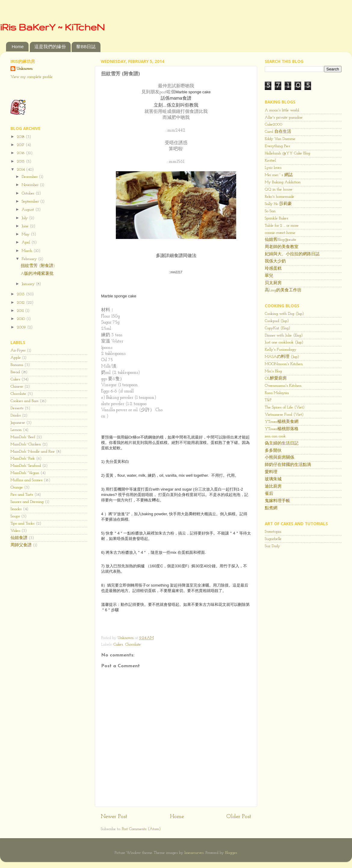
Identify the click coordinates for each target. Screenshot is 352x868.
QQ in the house (279, 189)
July (25, 218)
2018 (21, 137)
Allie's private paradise (284, 118)
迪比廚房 (273, 487)
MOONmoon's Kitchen (284, 364)
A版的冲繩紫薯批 (37, 274)
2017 (21, 145)
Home (18, 46)
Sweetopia (273, 532)
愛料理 (271, 472)
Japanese (18, 423)
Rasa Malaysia (277, 393)
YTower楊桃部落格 (282, 429)
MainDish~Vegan (25, 473)
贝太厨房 (273, 283)
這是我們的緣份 (50, 46)
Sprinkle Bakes (276, 218)
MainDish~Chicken (26, 444)
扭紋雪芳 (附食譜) (38, 266)
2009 (22, 327)
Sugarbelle (273, 539)
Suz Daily (272, 546)
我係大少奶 (275, 261)
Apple (16, 358)
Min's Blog (273, 371)
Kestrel (270, 161)
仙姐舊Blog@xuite (281, 240)
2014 (21, 170)
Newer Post (114, 817)
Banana (17, 365)
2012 (21, 303)
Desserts (17, 408)
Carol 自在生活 (278, 132)
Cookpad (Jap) (277, 321)
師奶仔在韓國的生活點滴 (288, 465)
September (31, 201)
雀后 (269, 494)
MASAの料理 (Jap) (282, 357)
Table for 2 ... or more (282, 226)
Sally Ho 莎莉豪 (278, 204)
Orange (17, 487)
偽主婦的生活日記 (282, 443)
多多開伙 (273, 451)
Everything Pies (277, 146)
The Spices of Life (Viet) (285, 407)
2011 (21, 311)
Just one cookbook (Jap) (284, 342)
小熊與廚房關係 (279, 458)
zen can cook (275, 436)
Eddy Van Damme (280, 139)
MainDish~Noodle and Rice (33, 452)
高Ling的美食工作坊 (283, 290)
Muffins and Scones (26, 480)
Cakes (118, 645)
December (30, 177)
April (26, 242)
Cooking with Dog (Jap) (284, 314)
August (28, 210)
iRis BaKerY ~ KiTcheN (52, 27)
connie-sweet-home (280, 233)
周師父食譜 (21, 545)
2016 (21, 153)
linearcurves (194, 853)
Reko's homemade (279, 197)
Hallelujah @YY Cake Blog (287, 153)
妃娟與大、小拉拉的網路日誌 (292, 254)
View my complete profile (32, 77)
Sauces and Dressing (27, 502)
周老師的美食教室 (282, 247)
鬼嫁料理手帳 (277, 501)
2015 (21, 161)
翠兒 (269, 276)
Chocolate (133, 645)
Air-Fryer (18, 350)
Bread (15, 372)
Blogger (231, 853)
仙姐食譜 (19, 538)
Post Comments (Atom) (141, 829)
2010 (22, 319)
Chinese (17, 387)
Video (15, 531)
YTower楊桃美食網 (282, 422)
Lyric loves (273, 168)
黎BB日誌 (86, 46)
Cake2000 (273, 124)
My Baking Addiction (283, 182)
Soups (15, 516)
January (29, 284)
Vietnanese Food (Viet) (284, 415)
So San (270, 211)
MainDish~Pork (23, 459)
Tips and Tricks (23, 524)
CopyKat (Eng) (277, 328)
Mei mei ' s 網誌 (279, 175)
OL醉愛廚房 (276, 378)
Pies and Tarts (22, 495)
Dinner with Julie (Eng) (284, 335)
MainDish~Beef (23, 437)
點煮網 (271, 508)
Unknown (25, 69)
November (31, 185)
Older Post (239, 817)
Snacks (16, 509)
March (28, 251)
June (26, 226)
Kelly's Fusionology (281, 350)
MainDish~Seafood (26, 466)
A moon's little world (282, 110)
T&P (268, 400)
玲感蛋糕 (273, 269)
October (29, 193)
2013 (21, 294)
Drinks (16, 415)
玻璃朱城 (273, 479)
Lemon (16, 430)
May (26, 234)
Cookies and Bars (25, 401)
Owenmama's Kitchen (283, 386)
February (30, 259)
